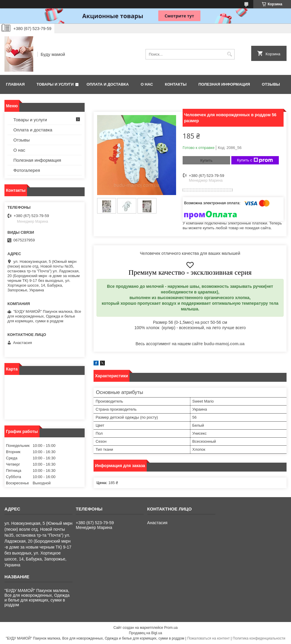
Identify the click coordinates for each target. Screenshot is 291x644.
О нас (147, 84)
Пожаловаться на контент (208, 638)
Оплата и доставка (108, 84)
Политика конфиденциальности (259, 638)
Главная (15, 84)
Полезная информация (224, 84)
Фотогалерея (27, 170)
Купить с (255, 160)
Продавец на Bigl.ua (145, 633)
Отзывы (271, 84)
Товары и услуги (55, 84)
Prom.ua (171, 628)
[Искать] (229, 54)
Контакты (176, 84)
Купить (206, 160)
